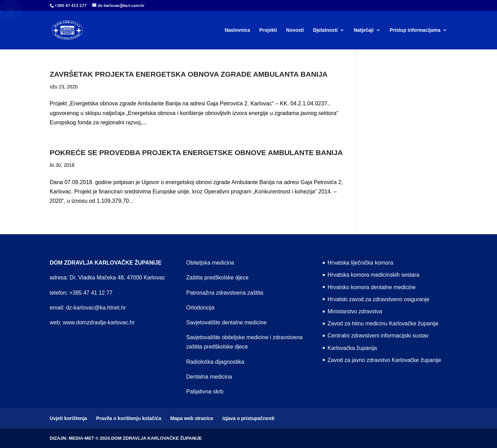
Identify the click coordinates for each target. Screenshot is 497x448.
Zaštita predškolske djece (218, 278)
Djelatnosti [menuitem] (325, 30)
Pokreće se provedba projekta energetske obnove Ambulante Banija (196, 152)
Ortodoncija (201, 308)
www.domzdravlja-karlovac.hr (99, 322)
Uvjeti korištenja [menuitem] (68, 418)
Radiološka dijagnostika (215, 362)
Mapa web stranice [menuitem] (192, 418)
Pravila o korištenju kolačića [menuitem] (129, 418)
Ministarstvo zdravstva (355, 311)
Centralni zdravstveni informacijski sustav (378, 336)
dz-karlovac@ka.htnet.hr (96, 308)
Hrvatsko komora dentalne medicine (372, 287)
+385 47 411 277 (71, 6)
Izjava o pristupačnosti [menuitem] (248, 418)
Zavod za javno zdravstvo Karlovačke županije (384, 360)
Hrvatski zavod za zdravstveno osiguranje (378, 299)
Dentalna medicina (209, 377)
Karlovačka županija (352, 348)
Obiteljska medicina (210, 263)
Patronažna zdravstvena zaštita (225, 293)
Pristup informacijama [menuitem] (415, 30)
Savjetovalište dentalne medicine (227, 322)
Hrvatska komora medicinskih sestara (373, 275)
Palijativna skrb (205, 392)
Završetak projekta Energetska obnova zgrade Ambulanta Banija (189, 74)
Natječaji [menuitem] (364, 30)
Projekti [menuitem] (268, 30)
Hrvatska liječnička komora (360, 263)
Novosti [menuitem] (295, 30)
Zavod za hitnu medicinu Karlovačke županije (383, 323)
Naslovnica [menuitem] (237, 30)
